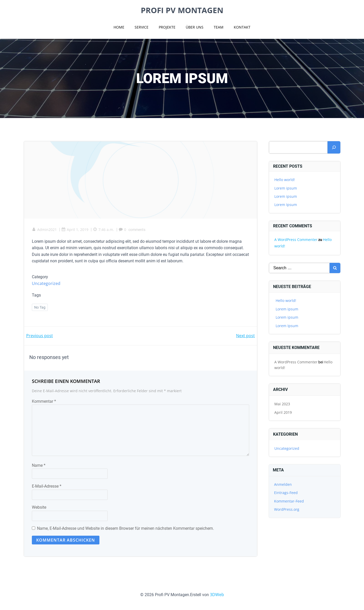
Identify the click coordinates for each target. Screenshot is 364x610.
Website (39, 507)
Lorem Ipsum (286, 205)
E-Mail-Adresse (47, 486)
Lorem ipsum (286, 188)
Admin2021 (44, 230)
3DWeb (217, 595)
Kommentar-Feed (289, 501)
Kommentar (44, 401)
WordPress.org (287, 509)
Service (142, 27)
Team (219, 27)
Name (39, 465)
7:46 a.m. (104, 230)
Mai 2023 (282, 404)
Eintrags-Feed (286, 493)
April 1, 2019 (75, 230)
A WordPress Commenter (296, 240)
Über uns (195, 27)
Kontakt (242, 27)
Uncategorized (46, 283)
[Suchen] (334, 147)
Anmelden (283, 484)
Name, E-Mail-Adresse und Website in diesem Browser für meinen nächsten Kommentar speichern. (125, 528)
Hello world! (285, 180)
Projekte (167, 27)
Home (119, 27)
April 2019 (283, 412)
